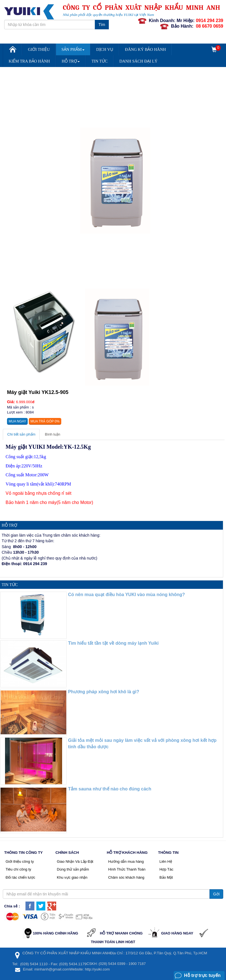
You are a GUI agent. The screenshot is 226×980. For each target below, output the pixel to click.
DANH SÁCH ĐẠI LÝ (138, 61)
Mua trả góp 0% (45, 421)
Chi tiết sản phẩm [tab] (21, 434)
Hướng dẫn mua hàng (126, 861)
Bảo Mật (166, 877)
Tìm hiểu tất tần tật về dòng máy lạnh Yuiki (113, 643)
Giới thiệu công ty (20, 861)
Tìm (102, 25)
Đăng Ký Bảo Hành (145, 49)
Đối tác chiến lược (20, 877)
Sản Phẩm (73, 49)
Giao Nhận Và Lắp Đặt (75, 861)
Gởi (216, 894)
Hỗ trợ (71, 61)
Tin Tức (100, 61)
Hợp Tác (166, 869)
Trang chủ (12, 51)
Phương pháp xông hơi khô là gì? (103, 692)
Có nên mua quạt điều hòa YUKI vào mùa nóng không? (126, 595)
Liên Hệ (166, 861)
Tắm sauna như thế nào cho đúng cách (110, 789)
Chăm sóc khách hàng (126, 877)
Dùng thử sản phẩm (73, 869)
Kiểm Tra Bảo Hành (29, 61)
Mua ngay (17, 421)
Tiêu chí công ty (18, 869)
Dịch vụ (105, 49)
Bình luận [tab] (52, 434)
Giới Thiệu (39, 49)
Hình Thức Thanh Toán (127, 869)
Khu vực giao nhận (72, 877)
